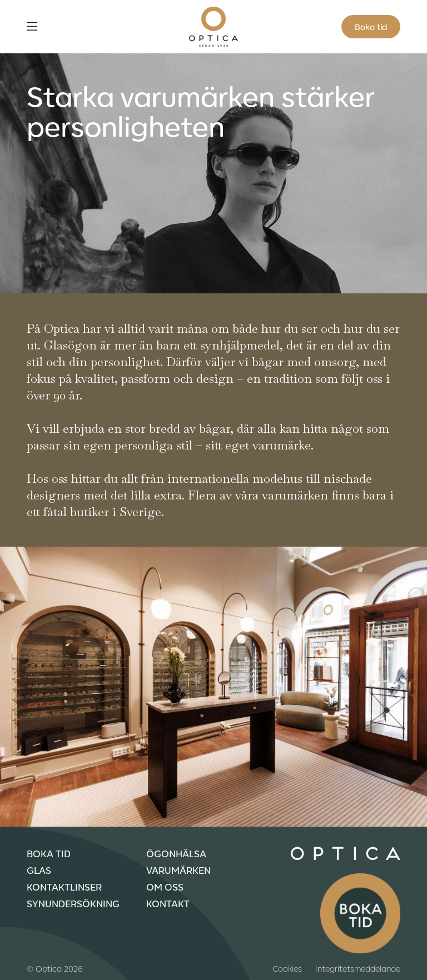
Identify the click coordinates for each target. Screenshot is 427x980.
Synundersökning (73, 903)
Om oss (165, 887)
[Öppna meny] (32, 27)
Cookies (287, 968)
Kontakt (168, 903)
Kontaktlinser (64, 887)
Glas (39, 870)
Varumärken (178, 870)
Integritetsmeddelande (358, 968)
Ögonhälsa (176, 853)
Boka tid (371, 27)
